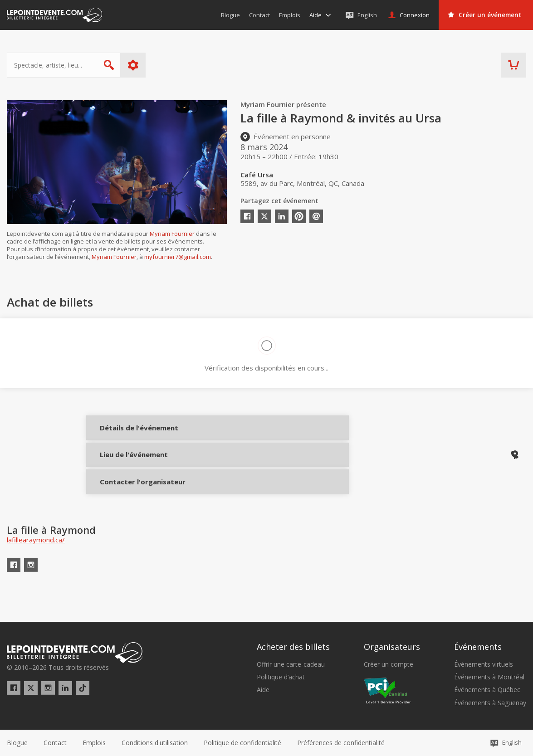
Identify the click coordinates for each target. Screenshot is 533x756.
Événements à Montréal (489, 677)
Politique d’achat (281, 677)
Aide (263, 690)
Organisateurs (392, 647)
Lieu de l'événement (128, 464)
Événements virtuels (484, 664)
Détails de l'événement (128, 434)
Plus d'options (133, 65)
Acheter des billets (293, 647)
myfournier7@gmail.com (178, 257)
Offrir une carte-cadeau (291, 664)
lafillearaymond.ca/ (36, 560)
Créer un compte (389, 664)
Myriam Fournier (172, 234)
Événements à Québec (487, 690)
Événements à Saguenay (490, 703)
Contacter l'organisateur (128, 495)
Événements (478, 647)
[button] (341, 743)
